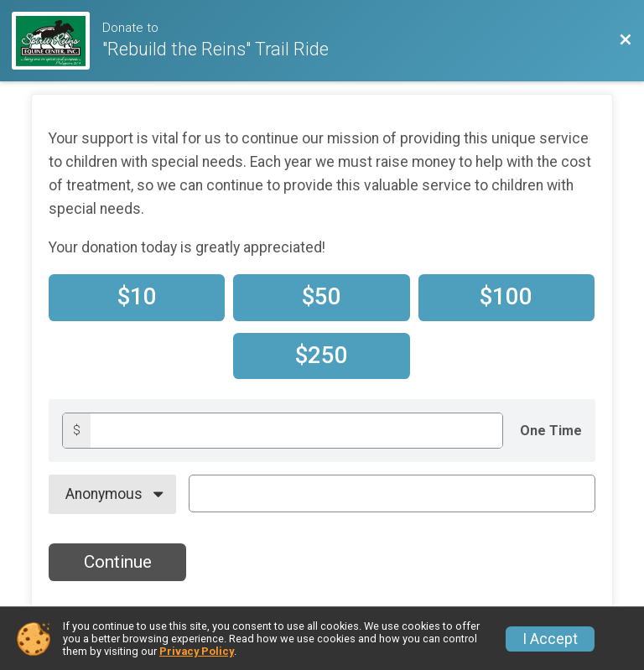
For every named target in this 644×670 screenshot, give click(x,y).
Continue (118, 562)
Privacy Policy (197, 651)
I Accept (550, 639)
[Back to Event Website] (626, 40)
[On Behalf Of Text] (392, 493)
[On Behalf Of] (112, 494)
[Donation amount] (296, 431)
